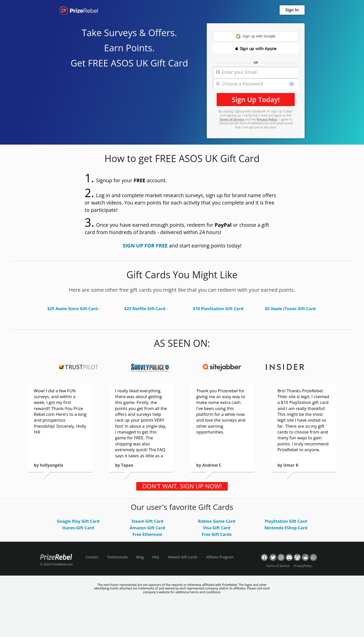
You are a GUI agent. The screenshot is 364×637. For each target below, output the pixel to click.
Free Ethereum (147, 534)
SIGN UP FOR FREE (145, 246)
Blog (140, 557)
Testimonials (117, 557)
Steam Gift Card (147, 521)
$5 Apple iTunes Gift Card (290, 309)
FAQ (156, 557)
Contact (92, 557)
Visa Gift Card (217, 528)
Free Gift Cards (217, 534)
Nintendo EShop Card (286, 528)
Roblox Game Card (217, 521)
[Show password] (291, 84)
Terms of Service (232, 119)
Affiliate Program (220, 557)
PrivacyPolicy (303, 566)
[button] (256, 36)
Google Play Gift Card (78, 521)
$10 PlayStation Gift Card (218, 309)
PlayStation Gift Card (286, 521)
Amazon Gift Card (147, 528)
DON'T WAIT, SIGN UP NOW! (182, 486)
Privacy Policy (267, 119)
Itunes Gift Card (78, 528)
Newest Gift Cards (182, 557)
